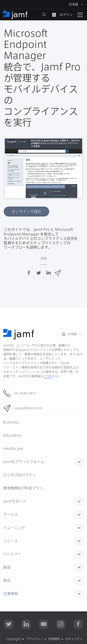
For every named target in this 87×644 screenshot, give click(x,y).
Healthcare (13, 449)
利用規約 (54, 639)
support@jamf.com (23, 408)
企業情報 (10, 594)
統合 (7, 580)
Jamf (24, 462)
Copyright (13, 639)
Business (11, 422)
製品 (7, 567)
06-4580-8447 (20, 393)
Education (12, 435)
